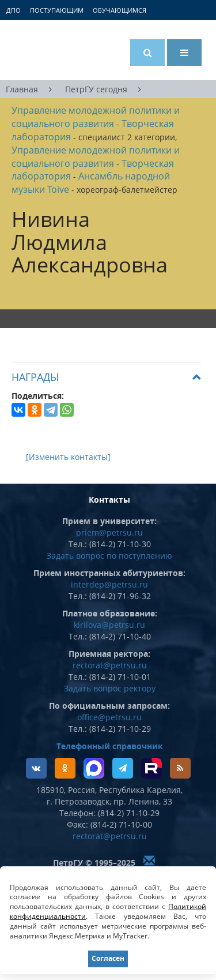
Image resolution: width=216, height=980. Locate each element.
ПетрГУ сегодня (96, 89)
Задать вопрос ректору (110, 688)
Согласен (108, 958)
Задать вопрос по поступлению (109, 556)
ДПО (14, 10)
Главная (22, 89)
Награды (35, 377)
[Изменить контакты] (68, 457)
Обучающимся (120, 10)
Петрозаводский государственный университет (55, 50)
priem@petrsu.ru (109, 532)
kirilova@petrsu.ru (109, 625)
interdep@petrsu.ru (109, 584)
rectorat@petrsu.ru (110, 665)
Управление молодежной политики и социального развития (96, 117)
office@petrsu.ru (109, 717)
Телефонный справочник (110, 746)
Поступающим (57, 10)
